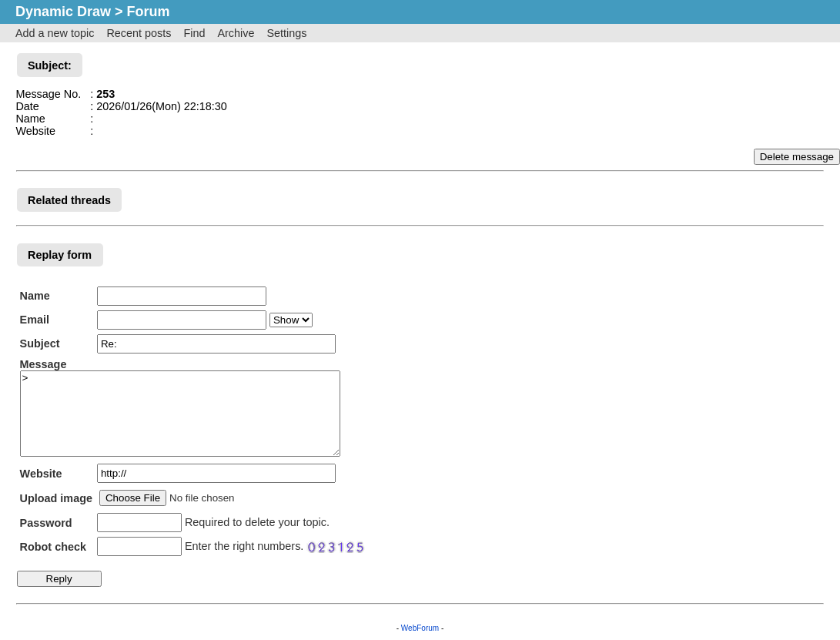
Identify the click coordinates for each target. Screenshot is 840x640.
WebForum (420, 628)
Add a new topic (55, 33)
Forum (149, 12)
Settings (286, 33)
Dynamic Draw (63, 12)
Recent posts (139, 33)
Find (194, 33)
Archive (236, 33)
